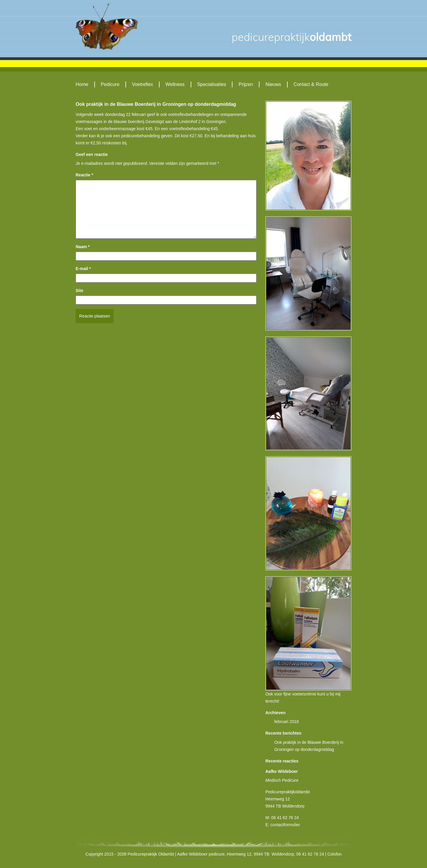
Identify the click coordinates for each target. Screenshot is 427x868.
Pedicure (110, 84)
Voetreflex (142, 84)
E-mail (83, 269)
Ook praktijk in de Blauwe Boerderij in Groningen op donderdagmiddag (156, 104)
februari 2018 (287, 722)
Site (79, 291)
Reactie (84, 175)
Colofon (334, 854)
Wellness (175, 84)
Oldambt (291, 37)
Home (82, 84)
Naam (83, 247)
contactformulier (285, 825)
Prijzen (246, 84)
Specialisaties (212, 84)
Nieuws (273, 84)
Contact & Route (311, 84)
